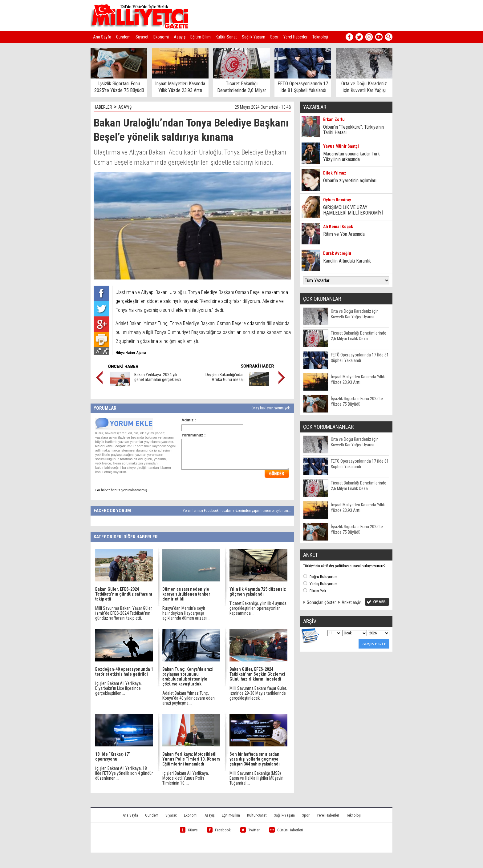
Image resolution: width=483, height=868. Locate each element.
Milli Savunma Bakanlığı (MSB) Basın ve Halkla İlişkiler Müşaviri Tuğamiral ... (256, 778)
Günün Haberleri (286, 830)
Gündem (123, 37)
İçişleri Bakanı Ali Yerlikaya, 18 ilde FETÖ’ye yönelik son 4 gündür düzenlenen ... (124, 773)
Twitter (250, 830)
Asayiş (180, 37)
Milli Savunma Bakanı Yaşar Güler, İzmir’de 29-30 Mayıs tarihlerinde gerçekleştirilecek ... (258, 693)
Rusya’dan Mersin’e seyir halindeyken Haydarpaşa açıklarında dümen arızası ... (186, 613)
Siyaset (142, 37)
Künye (189, 830)
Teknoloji (320, 37)
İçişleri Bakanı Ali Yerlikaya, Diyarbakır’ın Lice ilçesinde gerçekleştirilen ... (118, 688)
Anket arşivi (352, 602)
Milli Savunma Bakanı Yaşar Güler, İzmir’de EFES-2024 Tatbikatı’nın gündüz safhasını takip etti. (124, 613)
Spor (274, 37)
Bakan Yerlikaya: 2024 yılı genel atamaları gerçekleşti (158, 377)
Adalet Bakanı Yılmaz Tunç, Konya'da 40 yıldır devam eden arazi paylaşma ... (189, 698)
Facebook (219, 830)
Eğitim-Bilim (201, 37)
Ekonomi (161, 37)
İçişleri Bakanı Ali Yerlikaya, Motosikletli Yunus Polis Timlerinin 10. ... (186, 778)
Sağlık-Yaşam (254, 37)
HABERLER (103, 107)
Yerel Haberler (295, 37)
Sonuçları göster (321, 602)
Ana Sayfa (102, 37)
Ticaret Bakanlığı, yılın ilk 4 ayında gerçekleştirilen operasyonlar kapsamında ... (258, 608)
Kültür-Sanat (226, 37)
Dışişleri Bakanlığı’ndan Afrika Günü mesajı (225, 377)
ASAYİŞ (125, 107)
